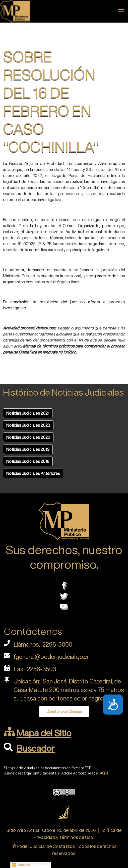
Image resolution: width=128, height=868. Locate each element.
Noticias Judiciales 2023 (28, 425)
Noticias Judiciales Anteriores (33, 473)
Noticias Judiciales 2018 (28, 461)
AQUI (104, 773)
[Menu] (121, 11)
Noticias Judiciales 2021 (28, 413)
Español (21, 865)
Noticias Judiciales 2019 (28, 449)
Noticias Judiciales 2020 (28, 437)
